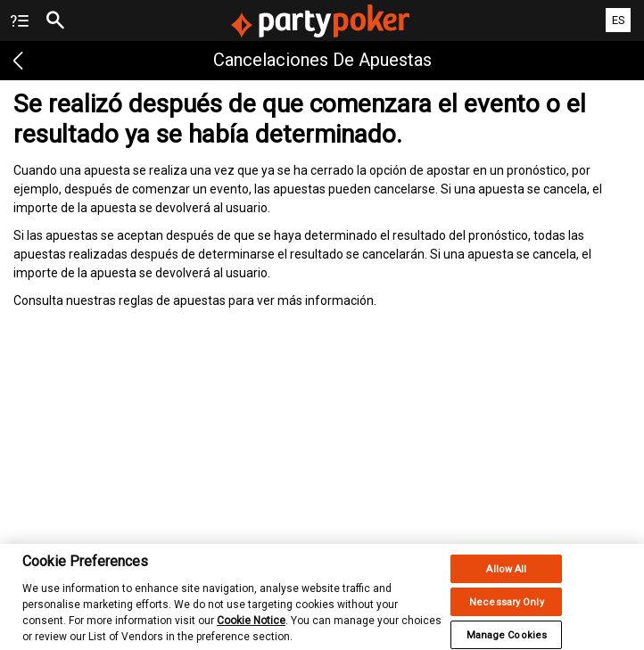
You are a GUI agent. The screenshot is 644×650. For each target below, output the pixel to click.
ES (619, 20)
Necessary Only (507, 609)
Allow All (506, 576)
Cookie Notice (251, 628)
